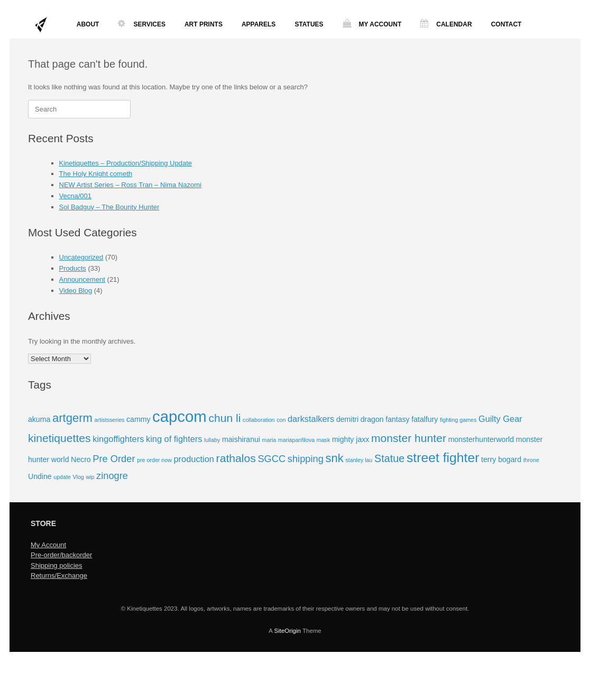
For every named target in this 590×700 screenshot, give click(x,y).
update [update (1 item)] (62, 477)
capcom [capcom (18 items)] (179, 416)
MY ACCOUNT (372, 24)
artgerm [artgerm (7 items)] (72, 418)
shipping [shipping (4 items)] (306, 459)
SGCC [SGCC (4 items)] (271, 459)
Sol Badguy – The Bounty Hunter (109, 207)
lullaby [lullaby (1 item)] (212, 440)
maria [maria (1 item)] (269, 440)
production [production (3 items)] (194, 459)
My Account (48, 545)
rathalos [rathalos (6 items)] (236, 458)
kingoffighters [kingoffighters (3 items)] (118, 439)
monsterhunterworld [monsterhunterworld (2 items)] (481, 439)
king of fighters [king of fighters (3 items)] (174, 439)
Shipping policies (57, 565)
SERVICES (141, 24)
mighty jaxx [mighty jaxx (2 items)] (351, 439)
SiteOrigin (287, 631)
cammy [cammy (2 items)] (138, 419)
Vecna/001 (75, 196)
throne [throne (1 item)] (531, 460)
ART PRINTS (204, 24)
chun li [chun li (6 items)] (224, 418)
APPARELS (259, 24)
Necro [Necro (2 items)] (81, 459)
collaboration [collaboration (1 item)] (259, 420)
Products (73, 268)
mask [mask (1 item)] (323, 440)
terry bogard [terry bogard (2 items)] (501, 459)
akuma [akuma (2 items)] (39, 419)
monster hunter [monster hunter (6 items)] (409, 438)
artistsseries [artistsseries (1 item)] (110, 420)
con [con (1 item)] (281, 420)
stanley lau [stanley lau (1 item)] (359, 460)
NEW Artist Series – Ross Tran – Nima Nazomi (130, 185)
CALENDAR (446, 24)
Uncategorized (81, 257)
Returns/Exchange (59, 575)
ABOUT (88, 24)
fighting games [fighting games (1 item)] (458, 420)
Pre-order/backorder (61, 555)
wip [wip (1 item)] (90, 477)
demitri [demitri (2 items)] (347, 419)
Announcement (82, 279)
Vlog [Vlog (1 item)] (78, 477)
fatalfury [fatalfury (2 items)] (425, 419)
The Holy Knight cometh (96, 174)
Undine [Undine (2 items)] (40, 476)
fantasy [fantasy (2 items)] (397, 419)
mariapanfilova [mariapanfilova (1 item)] (296, 440)
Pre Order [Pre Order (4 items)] (114, 459)
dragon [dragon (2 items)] (372, 419)
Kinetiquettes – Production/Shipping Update (126, 163)
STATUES (309, 24)
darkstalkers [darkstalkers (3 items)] (311, 419)
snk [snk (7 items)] (334, 458)
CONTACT (506, 24)
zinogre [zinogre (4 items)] (112, 476)
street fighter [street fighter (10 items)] (443, 458)
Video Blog (76, 291)
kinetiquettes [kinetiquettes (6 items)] (59, 438)
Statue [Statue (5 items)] (389, 458)
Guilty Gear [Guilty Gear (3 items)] (500, 419)
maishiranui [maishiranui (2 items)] (241, 439)
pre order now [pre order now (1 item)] (154, 460)
